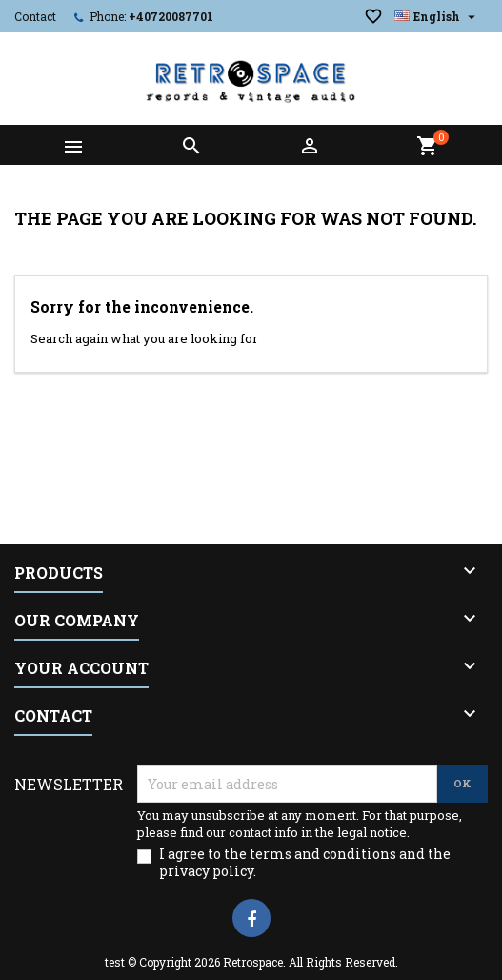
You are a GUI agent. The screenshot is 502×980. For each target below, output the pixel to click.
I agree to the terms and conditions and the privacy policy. (305, 863)
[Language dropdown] (437, 16)
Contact (35, 16)
